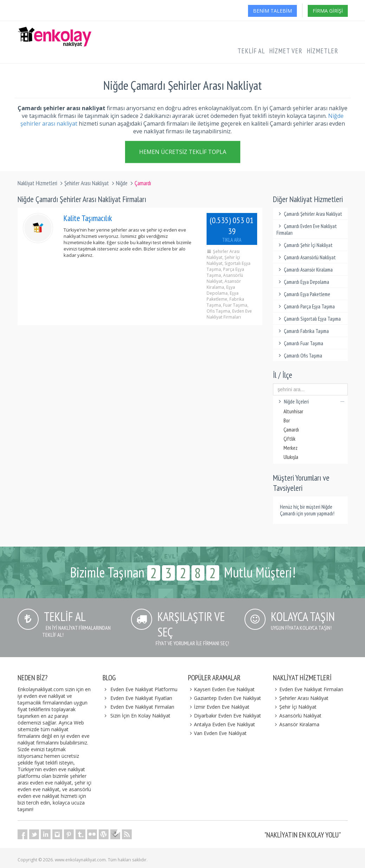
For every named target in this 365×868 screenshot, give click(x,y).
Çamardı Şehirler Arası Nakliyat (309, 214)
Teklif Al (251, 51)
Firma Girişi (328, 11)
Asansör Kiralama (296, 724)
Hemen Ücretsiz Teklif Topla (183, 153)
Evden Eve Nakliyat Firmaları (142, 707)
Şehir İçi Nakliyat (295, 707)
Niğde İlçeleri (310, 402)
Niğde (122, 183)
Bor (287, 420)
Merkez (291, 448)
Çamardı (291, 430)
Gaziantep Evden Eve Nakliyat (225, 698)
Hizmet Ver (286, 51)
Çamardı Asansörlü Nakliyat (306, 257)
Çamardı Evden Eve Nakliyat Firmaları (307, 229)
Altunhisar (293, 411)
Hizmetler (322, 51)
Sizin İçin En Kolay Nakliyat (140, 716)
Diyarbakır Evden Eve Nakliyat (225, 716)
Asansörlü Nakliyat (297, 716)
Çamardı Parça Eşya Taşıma (306, 306)
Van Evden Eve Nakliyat (217, 733)
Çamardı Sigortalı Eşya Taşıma (309, 319)
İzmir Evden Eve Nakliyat (219, 707)
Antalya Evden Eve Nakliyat (222, 724)
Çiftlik (289, 439)
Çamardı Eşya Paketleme (303, 294)
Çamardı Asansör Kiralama (305, 270)
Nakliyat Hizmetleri (37, 183)
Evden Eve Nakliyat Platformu (144, 689)
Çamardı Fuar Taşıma (300, 343)
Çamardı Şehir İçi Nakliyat (305, 245)
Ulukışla (291, 457)
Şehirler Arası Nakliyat (87, 183)
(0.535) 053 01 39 (232, 229)
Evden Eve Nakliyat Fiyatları (141, 698)
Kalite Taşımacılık (88, 218)
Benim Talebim (272, 11)
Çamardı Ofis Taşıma (299, 356)
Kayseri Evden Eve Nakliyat (221, 689)
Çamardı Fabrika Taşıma (303, 331)
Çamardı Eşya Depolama (303, 282)
